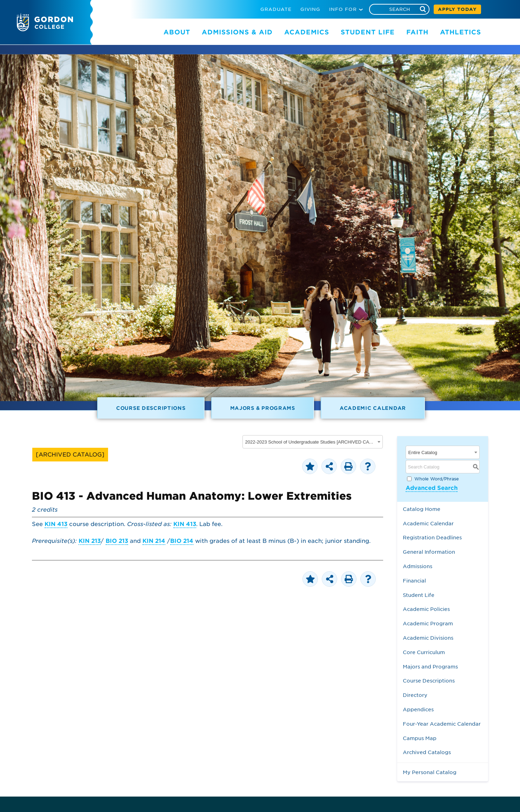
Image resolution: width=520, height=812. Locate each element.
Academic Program (428, 623)
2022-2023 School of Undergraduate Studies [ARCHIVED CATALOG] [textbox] (310, 442)
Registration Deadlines (432, 537)
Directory (415, 695)
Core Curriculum (424, 652)
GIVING (310, 9)
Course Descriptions (151, 408)
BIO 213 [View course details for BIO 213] (117, 541)
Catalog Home (422, 509)
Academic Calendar (373, 408)
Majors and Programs (430, 667)
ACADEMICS (307, 32)
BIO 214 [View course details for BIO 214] (182, 541)
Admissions (418, 566)
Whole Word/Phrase (437, 479)
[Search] (399, 9)
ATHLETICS (461, 32)
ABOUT (177, 32)
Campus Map (420, 738)
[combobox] (313, 442)
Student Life (419, 595)
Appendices (418, 709)
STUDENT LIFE (368, 32)
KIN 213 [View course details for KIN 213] (90, 541)
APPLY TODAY (457, 9)
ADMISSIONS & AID (237, 32)
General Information (429, 552)
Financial (414, 581)
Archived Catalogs (427, 752)
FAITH (417, 32)
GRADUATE (276, 9)
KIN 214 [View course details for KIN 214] (154, 541)
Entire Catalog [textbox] (423, 452)
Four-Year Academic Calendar (442, 724)
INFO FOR (343, 9)
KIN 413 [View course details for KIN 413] (56, 524)
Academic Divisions (428, 638)
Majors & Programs (263, 408)
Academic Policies (426, 609)
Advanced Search (432, 488)
